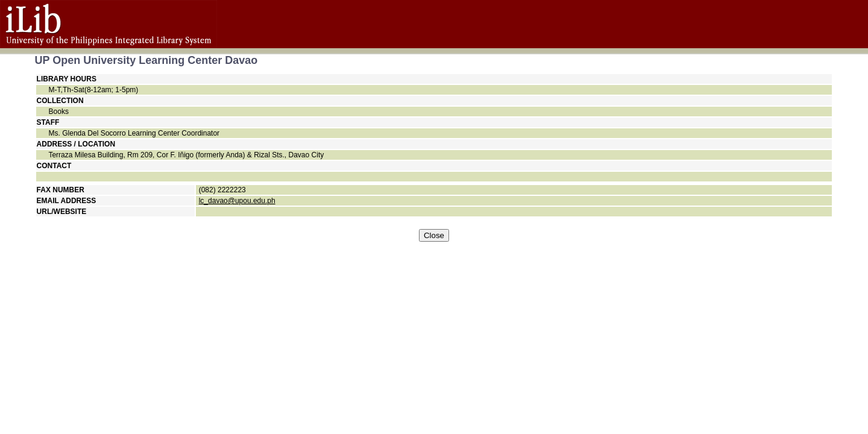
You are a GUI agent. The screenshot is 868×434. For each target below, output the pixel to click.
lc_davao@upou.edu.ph (237, 201)
